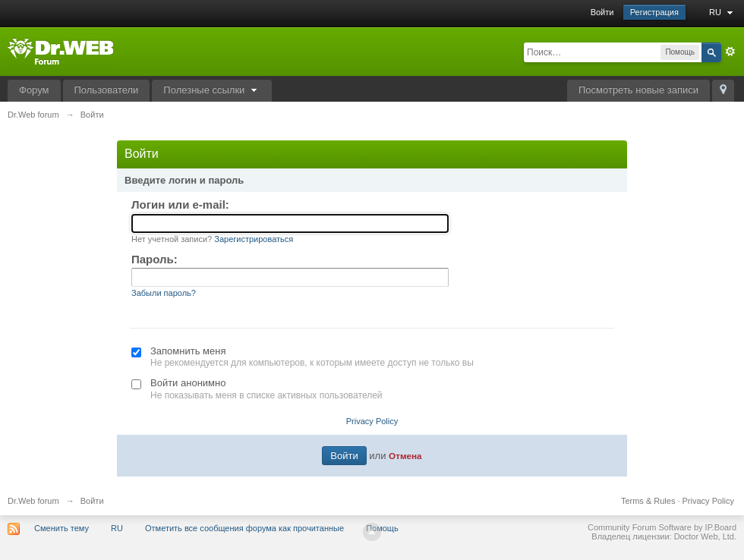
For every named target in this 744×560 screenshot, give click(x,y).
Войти (602, 12)
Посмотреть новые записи (638, 90)
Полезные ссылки (212, 90)
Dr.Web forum (33, 501)
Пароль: (154, 259)
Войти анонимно (188, 383)
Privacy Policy (372, 421)
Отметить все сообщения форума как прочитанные (244, 528)
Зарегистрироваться (254, 239)
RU (723, 12)
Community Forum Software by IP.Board (662, 527)
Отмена (405, 456)
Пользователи (107, 90)
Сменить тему (61, 528)
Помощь (382, 528)
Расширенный (730, 52)
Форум (34, 90)
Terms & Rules (648, 501)
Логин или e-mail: (180, 204)
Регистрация (654, 12)
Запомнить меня (188, 351)
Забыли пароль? (164, 293)
